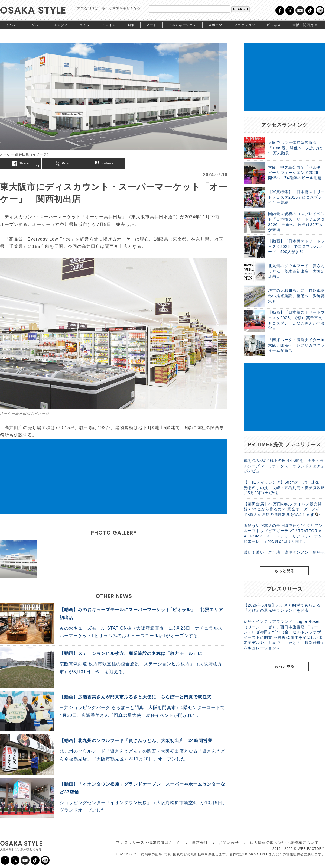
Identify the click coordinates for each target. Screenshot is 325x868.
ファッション (245, 25)
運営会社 (200, 843)
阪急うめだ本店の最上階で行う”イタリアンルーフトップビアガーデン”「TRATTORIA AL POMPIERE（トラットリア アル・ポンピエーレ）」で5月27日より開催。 (283, 534)
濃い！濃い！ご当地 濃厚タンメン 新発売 (284, 552)
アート (152, 25)
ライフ (85, 25)
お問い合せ (229, 843)
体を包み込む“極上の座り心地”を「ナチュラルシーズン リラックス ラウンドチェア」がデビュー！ (284, 466)
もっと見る (285, 571)
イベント (13, 25)
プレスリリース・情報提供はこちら (148, 843)
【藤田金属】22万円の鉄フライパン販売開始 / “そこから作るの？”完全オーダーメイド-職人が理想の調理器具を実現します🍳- (283, 509)
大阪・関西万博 (305, 25)
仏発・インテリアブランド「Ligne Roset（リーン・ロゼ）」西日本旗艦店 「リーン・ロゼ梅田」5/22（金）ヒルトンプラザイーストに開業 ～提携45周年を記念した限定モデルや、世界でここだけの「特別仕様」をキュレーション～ (284, 635)
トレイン (109, 25)
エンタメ (61, 25)
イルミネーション (183, 25)
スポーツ (215, 25)
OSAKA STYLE (33, 10)
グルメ (37, 25)
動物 (131, 25)
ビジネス (274, 25)
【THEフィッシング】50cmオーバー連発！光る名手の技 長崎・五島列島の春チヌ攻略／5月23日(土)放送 (284, 488)
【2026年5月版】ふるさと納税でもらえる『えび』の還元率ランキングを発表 (282, 608)
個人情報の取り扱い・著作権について (284, 843)
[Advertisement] (114, 477)
